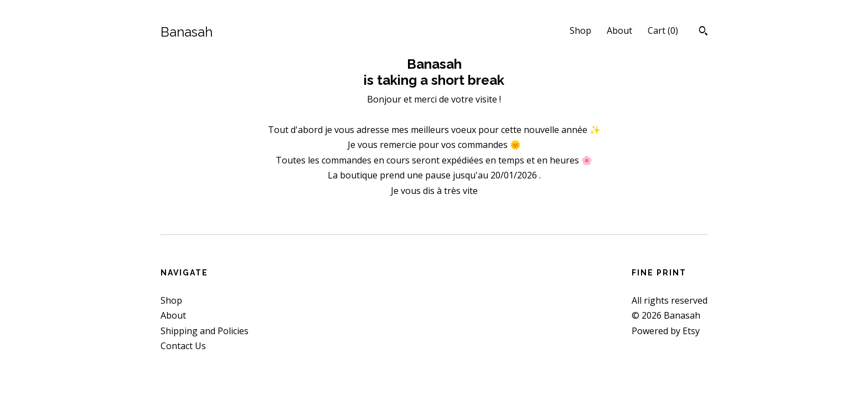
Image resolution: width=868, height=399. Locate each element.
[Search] (703, 32)
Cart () (663, 30)
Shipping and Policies (205, 331)
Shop (580, 30)
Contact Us (183, 346)
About (619, 30)
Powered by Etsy (666, 331)
